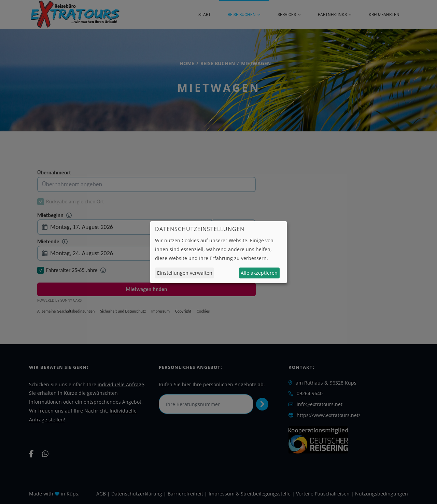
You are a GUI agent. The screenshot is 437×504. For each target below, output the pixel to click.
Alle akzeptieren (259, 273)
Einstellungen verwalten (185, 273)
